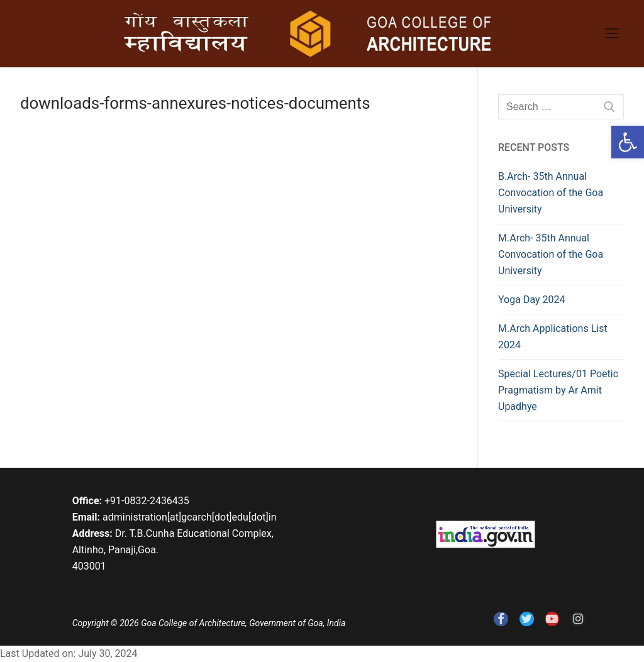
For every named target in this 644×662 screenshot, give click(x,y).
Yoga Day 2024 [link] (531, 300)
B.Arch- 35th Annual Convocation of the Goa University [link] (551, 193)
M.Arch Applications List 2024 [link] (553, 337)
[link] (628, 142)
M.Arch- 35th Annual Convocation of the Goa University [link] (551, 254)
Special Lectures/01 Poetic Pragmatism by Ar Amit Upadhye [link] (558, 390)
